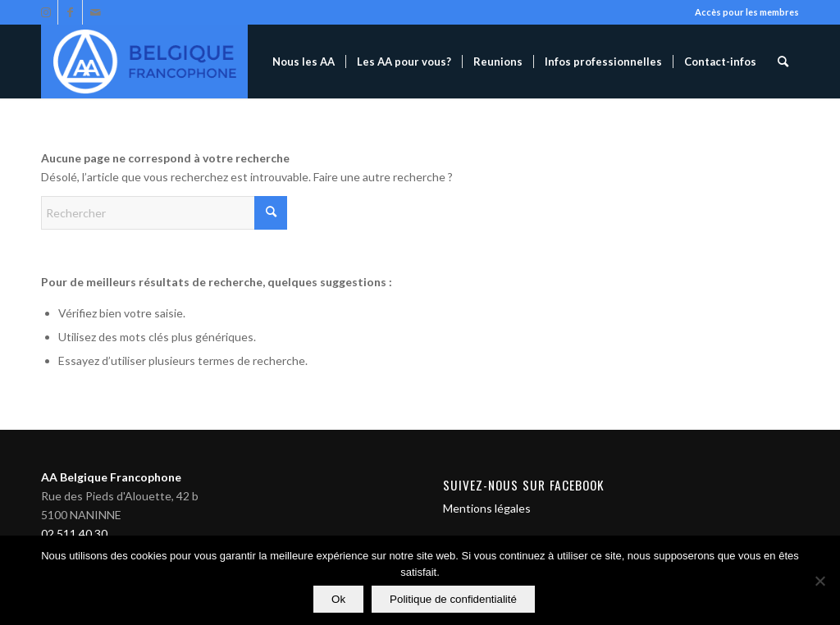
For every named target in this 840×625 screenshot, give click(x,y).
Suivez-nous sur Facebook (524, 485)
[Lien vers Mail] (95, 12)
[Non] (819, 581)
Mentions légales (487, 508)
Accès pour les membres (747, 12)
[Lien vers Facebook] (70, 12)
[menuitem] (304, 62)
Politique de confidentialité (453, 599)
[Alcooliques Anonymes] (144, 62)
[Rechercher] (783, 62)
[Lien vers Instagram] (46, 12)
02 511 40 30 (74, 534)
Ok (338, 599)
